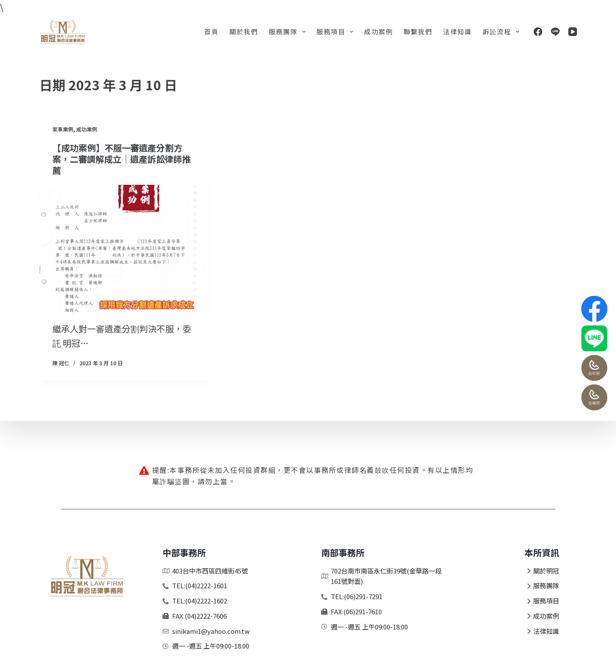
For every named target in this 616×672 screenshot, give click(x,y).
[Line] (555, 32)
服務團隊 (289, 32)
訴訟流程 (503, 32)
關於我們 (244, 31)
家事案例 (63, 129)
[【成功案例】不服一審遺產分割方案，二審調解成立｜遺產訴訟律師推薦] (125, 249)
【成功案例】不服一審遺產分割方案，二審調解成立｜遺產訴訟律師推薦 (122, 159)
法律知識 (457, 31)
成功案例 (378, 31)
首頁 (211, 31)
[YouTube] (573, 32)
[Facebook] (538, 32)
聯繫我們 (418, 31)
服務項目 (337, 32)
